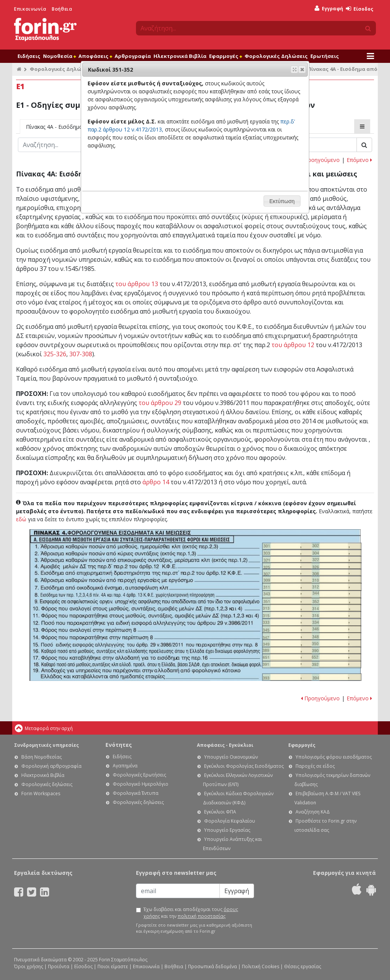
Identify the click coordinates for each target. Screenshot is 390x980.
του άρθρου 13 (137, 284)
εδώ (21, 519)
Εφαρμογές (225, 56)
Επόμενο (359, 160)
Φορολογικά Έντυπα (136, 793)
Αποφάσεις (95, 56)
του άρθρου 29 (160, 403)
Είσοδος (360, 9)
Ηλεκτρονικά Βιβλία (180, 56)
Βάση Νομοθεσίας (42, 757)
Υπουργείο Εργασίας (227, 830)
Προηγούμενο (320, 160)
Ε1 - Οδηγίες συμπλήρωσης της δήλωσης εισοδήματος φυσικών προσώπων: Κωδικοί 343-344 (312, 594)
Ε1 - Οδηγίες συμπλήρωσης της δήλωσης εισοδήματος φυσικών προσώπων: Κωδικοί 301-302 (312, 546)
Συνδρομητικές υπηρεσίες (46, 745)
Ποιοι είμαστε (113, 966)
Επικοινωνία (30, 9)
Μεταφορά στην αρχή (49, 728)
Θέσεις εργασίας (303, 966)
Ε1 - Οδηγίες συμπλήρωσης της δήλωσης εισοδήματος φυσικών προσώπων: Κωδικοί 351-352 (312, 601)
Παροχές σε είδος (315, 766)
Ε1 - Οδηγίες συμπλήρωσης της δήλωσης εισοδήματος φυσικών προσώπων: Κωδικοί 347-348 (312, 636)
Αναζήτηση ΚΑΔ (313, 812)
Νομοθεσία (59, 56)
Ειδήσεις (29, 56)
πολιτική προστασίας (201, 916)
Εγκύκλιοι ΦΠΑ (220, 812)
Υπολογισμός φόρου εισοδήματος (334, 757)
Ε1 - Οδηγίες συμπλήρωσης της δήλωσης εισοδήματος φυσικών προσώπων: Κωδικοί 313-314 (312, 608)
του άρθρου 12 (293, 345)
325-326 (55, 354)
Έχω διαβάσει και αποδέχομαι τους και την (191, 913)
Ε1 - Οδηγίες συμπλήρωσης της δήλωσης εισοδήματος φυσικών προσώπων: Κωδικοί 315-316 (312, 615)
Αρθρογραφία (133, 56)
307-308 (81, 354)
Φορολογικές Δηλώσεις (276, 56)
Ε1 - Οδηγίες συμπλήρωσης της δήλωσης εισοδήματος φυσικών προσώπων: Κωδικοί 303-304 (312, 553)
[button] (302, 69)
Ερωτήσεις (325, 56)
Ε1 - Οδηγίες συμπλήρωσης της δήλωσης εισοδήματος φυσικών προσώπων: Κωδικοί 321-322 (312, 560)
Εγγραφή (329, 9)
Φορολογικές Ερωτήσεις (139, 775)
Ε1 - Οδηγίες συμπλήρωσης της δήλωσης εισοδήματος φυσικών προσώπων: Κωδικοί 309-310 (312, 580)
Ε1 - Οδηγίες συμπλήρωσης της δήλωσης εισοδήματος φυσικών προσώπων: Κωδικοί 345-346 (312, 629)
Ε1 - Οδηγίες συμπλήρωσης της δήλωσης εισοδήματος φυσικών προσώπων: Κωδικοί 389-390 (312, 651)
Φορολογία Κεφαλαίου (230, 821)
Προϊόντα (59, 966)
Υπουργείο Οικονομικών (231, 757)
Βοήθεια (62, 9)
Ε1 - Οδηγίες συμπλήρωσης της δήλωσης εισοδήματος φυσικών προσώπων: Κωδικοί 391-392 (312, 665)
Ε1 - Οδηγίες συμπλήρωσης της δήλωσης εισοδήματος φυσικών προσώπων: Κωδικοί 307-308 (312, 572)
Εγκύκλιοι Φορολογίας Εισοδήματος (244, 766)
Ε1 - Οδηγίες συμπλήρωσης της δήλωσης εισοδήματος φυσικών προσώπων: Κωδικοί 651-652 (312, 657)
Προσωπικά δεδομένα (213, 966)
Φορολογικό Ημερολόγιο (141, 784)
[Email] (178, 891)
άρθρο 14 (156, 482)
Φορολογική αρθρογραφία (51, 766)
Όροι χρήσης (29, 966)
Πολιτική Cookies (261, 966)
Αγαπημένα (125, 766)
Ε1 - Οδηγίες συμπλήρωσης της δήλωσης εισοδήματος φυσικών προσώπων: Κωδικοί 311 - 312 (312, 587)
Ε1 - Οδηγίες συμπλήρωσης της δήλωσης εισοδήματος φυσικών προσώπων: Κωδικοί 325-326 (312, 566)
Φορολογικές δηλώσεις (47, 784)
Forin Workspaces (41, 793)
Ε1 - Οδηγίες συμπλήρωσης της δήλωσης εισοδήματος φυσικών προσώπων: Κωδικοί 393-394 (312, 677)
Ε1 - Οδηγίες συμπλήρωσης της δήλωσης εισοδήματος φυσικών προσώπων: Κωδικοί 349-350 (312, 643)
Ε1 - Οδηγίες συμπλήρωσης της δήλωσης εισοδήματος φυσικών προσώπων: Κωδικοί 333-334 (312, 622)
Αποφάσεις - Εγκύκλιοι (225, 745)
